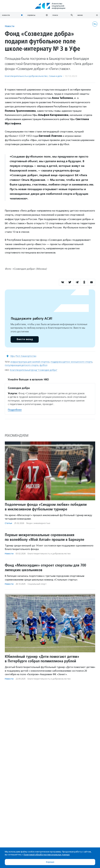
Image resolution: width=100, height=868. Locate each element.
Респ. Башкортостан (26, 356)
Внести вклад (25, 339)
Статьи (8, 523)
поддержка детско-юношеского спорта (71, 362)
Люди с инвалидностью (38, 523)
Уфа (12, 356)
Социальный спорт (37, 584)
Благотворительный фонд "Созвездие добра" (34, 370)
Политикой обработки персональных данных (47, 855)
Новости (10, 26)
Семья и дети (55, 76)
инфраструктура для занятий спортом (30, 362)
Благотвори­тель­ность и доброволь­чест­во (26, 76)
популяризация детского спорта (22, 365)
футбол (43, 365)
